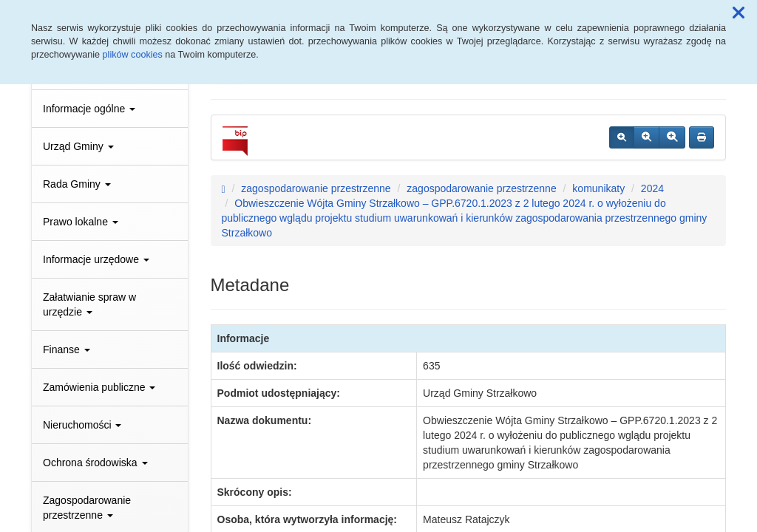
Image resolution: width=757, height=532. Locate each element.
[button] (739, 13)
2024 (652, 188)
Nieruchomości (82, 425)
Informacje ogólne (89, 109)
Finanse (67, 349)
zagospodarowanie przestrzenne (316, 188)
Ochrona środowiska (95, 463)
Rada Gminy (77, 184)
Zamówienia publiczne (99, 387)
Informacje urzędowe (96, 259)
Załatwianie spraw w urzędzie (89, 304)
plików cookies (133, 55)
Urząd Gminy (78, 146)
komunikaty (598, 188)
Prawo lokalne (81, 222)
